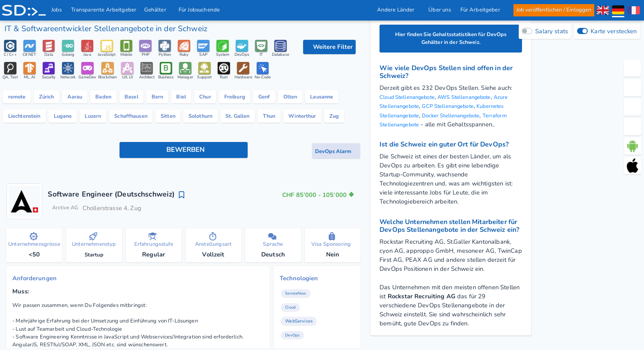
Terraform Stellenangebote (466, 126)
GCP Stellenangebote (476, 108)
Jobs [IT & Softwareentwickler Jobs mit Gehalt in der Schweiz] (57, 10)
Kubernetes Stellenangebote (419, 117)
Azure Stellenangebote (411, 108)
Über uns (440, 10)
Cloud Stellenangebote (411, 99)
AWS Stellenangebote (477, 99)
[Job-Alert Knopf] (336, 201)
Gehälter (158, 10)
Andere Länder (398, 10)
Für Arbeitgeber (482, 10)
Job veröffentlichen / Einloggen (553, 10)
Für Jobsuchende (202, 10)
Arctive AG (67, 259)
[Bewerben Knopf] (184, 200)
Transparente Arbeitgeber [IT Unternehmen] (104, 10)
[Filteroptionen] (329, 47)
